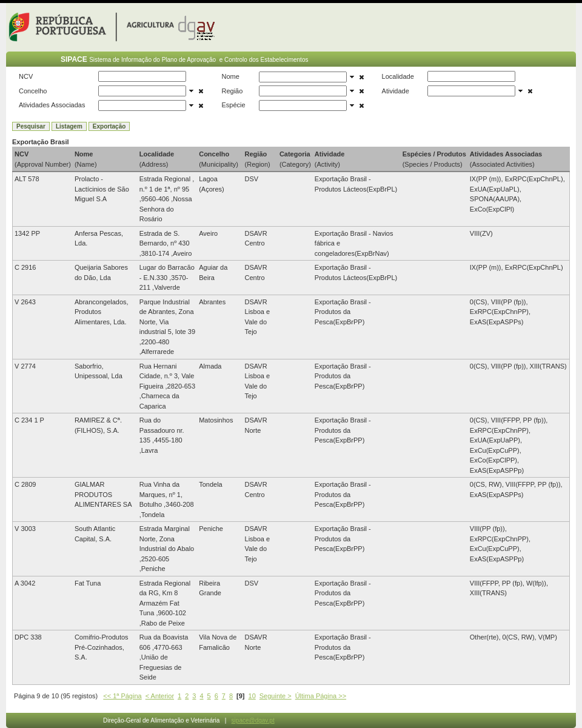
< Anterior (160, 696)
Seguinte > (276, 696)
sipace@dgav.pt (253, 720)
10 (252, 696)
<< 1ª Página (122, 696)
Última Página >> (321, 696)
